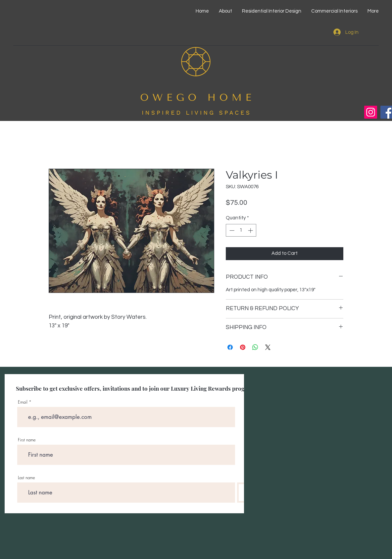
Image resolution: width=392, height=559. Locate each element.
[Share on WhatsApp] (255, 347)
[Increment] (251, 230)
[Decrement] (231, 230)
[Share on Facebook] (230, 347)
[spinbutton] (241, 230)
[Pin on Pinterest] (243, 347)
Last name (26, 478)
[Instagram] (371, 112)
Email (23, 402)
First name (27, 440)
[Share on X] (268, 347)
